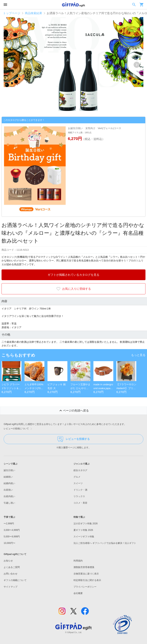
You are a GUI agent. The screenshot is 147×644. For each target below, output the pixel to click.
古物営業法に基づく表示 (86, 574)
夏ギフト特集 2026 (83, 530)
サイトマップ (11, 587)
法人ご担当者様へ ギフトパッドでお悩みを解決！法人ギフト (105, 543)
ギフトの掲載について (15, 580)
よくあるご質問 (12, 567)
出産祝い (8, 490)
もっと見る (138, 355)
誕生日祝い (9, 470)
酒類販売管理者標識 (84, 567)
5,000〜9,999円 (12, 537)
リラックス (79, 496)
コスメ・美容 (80, 503)
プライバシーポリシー (85, 587)
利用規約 (78, 561)
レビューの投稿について (19, 429)
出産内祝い (9, 496)
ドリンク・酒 (80, 490)
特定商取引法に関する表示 (87, 580)
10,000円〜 (9, 543)
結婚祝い (8, 477)
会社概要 (78, 593)
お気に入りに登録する (73, 289)
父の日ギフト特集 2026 (86, 524)
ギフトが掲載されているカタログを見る (73, 275)
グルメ (77, 477)
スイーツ (78, 483)
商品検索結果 (33, 13)
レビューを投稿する (74, 439)
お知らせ (8, 561)
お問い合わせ (11, 574)
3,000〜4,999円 (12, 530)
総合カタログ (80, 470)
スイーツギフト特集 (84, 537)
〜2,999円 (9, 524)
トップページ (12, 13)
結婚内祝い (9, 483)
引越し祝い (9, 503)
